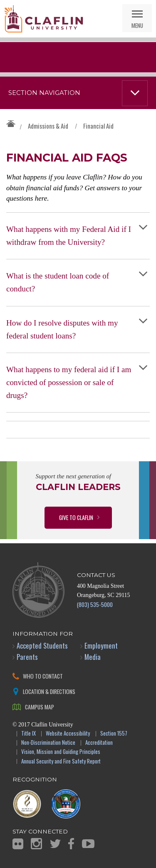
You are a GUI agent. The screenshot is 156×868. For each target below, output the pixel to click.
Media (93, 657)
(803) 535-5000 (95, 604)
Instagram (36, 844)
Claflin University (44, 19)
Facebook (71, 844)
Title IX (28, 734)
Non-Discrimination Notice (48, 743)
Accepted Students (42, 645)
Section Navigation (44, 93)
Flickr (18, 844)
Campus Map (40, 707)
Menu (137, 25)
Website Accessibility (68, 734)
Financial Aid (98, 126)
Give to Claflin (76, 517)
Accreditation (99, 743)
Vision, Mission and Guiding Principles (61, 752)
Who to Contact (43, 676)
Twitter (55, 844)
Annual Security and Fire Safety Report (61, 762)
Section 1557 (114, 734)
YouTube (88, 844)
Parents (27, 657)
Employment (101, 645)
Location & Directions (49, 691)
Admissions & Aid (48, 126)
